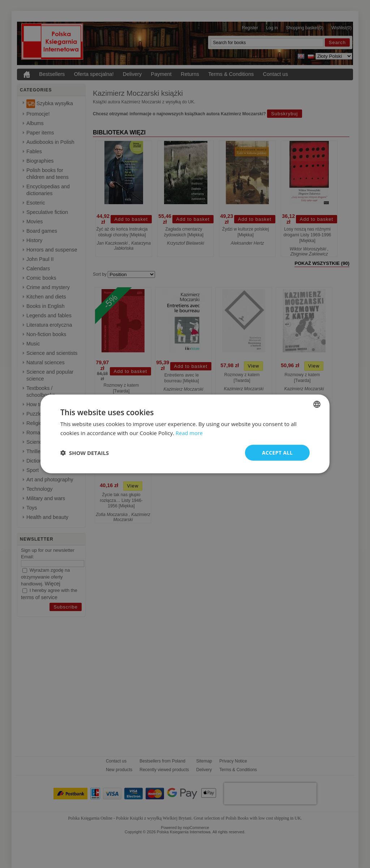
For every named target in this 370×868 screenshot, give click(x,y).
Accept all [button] (277, 453)
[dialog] (185, 434)
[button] (85, 453)
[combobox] (317, 404)
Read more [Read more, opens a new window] (190, 433)
